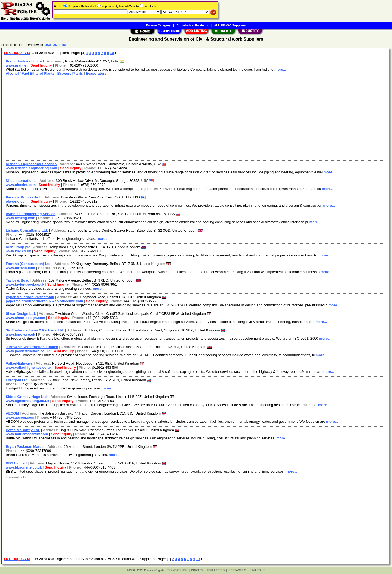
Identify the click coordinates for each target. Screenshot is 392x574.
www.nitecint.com (21, 185)
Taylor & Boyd (18, 280)
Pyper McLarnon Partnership (30, 297)
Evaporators (96, 73)
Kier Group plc (18, 247)
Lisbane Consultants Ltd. (27, 230)
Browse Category (158, 25)
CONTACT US (237, 570)
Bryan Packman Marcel (25, 447)
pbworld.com (17, 201)
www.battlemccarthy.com (27, 434)
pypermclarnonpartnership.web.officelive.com (45, 301)
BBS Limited (16, 463)
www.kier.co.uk (18, 251)
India (62, 45)
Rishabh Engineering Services (31, 164)
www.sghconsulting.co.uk (27, 401)
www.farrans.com (20, 268)
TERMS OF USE (177, 570)
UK (55, 45)
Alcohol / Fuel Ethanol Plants (30, 73)
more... (280, 69)
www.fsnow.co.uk (20, 334)
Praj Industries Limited (25, 61)
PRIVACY (197, 570)
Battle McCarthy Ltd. (23, 430)
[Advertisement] (167, 119)
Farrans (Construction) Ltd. (29, 264)
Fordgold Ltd (17, 380)
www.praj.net (17, 65)
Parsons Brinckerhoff (24, 197)
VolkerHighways (19, 363)
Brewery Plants (70, 73)
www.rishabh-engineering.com (31, 168)
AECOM (12, 413)
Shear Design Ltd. (21, 314)
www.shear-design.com (25, 318)
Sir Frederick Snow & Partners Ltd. (35, 330)
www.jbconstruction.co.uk (28, 351)
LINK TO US (258, 570)
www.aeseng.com (21, 218)
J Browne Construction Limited (32, 347)
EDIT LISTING (216, 570)
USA (48, 45)
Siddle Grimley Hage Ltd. (27, 397)
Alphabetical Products (192, 25)
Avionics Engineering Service (30, 214)
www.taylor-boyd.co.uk (25, 284)
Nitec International (21, 181)
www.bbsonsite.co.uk (24, 467)
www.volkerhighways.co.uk (29, 368)
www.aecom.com (20, 417)
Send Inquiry (41, 65)
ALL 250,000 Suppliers (230, 25)
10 (112, 53)
